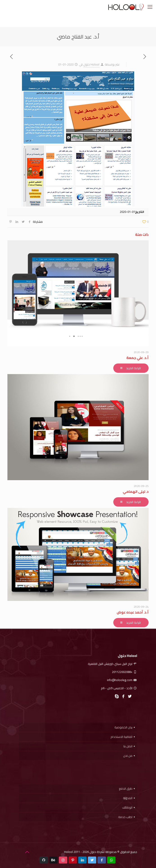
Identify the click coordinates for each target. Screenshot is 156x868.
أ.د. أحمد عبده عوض (133, 612)
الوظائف (127, 807)
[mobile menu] (150, 7)
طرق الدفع (126, 788)
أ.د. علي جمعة (137, 358)
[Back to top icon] (27, 852)
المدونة (128, 798)
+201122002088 (125, 672)
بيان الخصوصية (123, 727)
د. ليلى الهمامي (136, 491)
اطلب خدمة (125, 817)
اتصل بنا (128, 746)
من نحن (128, 756)
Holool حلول (91, 64)
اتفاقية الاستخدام (121, 737)
